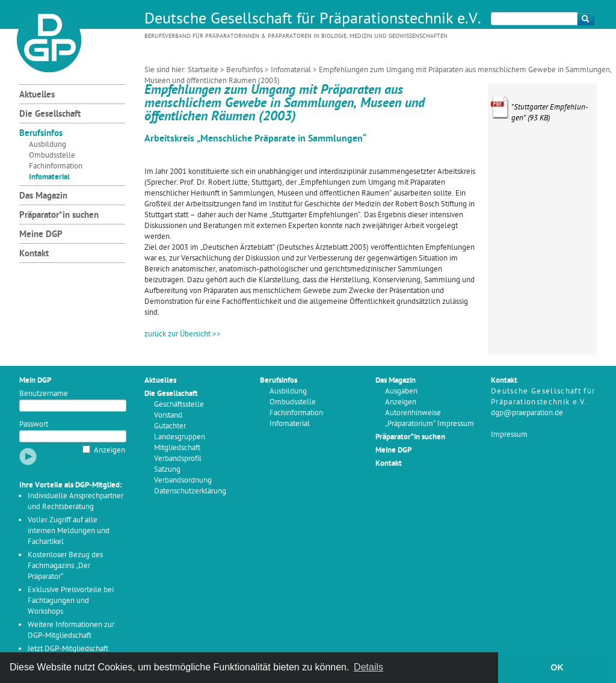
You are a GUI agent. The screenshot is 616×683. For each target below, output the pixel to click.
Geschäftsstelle (179, 405)
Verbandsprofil (178, 459)
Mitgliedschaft (177, 448)
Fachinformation (56, 166)
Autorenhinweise (413, 413)
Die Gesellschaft (50, 115)
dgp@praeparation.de (527, 413)
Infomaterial (291, 70)
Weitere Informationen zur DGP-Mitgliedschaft (71, 630)
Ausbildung (48, 145)
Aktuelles (37, 95)
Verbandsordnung (183, 481)
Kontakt (34, 254)
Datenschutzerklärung (190, 491)
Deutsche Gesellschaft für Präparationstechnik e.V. (313, 20)
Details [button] (368, 667)
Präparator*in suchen (59, 216)
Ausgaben (401, 391)
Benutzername (44, 394)
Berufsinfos (245, 70)
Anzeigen (109, 450)
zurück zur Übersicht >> (183, 334)
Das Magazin (43, 196)
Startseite (203, 70)
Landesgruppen (180, 437)
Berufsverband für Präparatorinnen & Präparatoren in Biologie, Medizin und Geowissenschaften (296, 36)
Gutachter (170, 426)
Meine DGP (41, 235)
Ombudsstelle (52, 156)
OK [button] (557, 667)
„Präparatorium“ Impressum (430, 424)
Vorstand (168, 416)
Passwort (34, 425)
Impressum (509, 435)
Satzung (167, 470)
